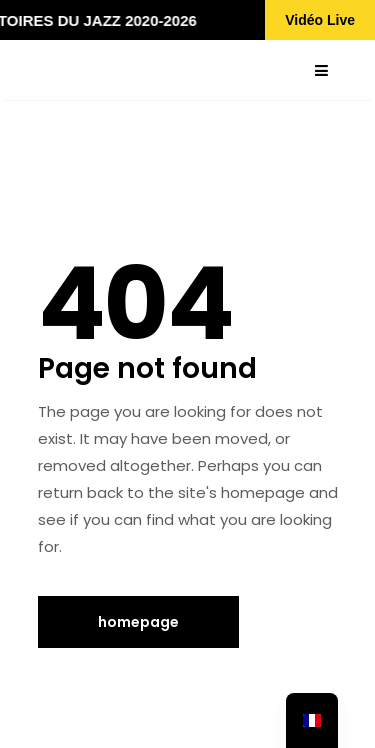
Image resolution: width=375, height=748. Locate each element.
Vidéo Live (320, 20)
